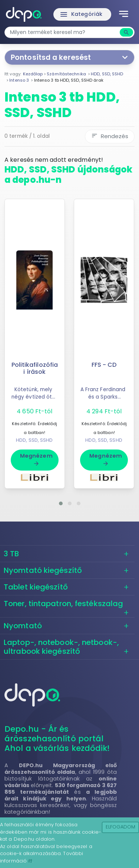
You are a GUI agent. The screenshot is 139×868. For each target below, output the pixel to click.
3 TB (11, 554)
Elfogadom (121, 827)
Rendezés (110, 136)
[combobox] (63, 32)
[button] (61, 503)
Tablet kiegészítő (36, 587)
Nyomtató (23, 626)
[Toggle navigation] (124, 14)
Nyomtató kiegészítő (43, 570)
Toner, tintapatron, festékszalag (63, 604)
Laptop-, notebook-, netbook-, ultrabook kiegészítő (61, 647)
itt (30, 861)
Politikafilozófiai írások (35, 368)
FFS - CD (104, 365)
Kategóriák (81, 14)
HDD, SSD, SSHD (34, 440)
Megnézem (36, 459)
